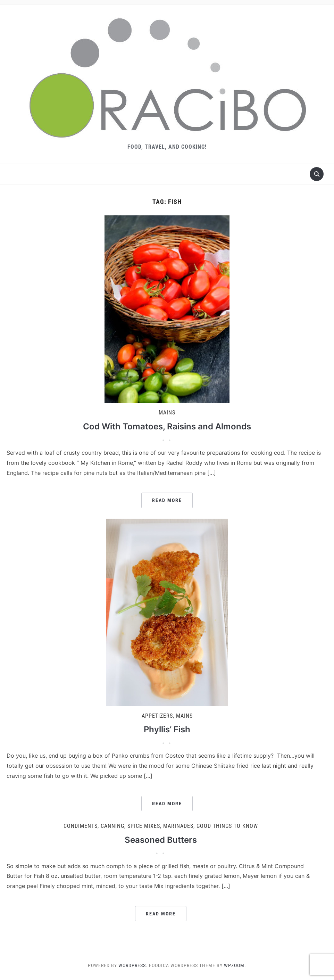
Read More (167, 500)
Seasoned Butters (161, 840)
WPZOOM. (235, 965)
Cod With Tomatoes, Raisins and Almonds (167, 426)
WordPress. (133, 965)
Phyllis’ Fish (167, 729)
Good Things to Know (227, 826)
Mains (167, 413)
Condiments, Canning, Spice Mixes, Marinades (128, 826)
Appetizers (157, 716)
